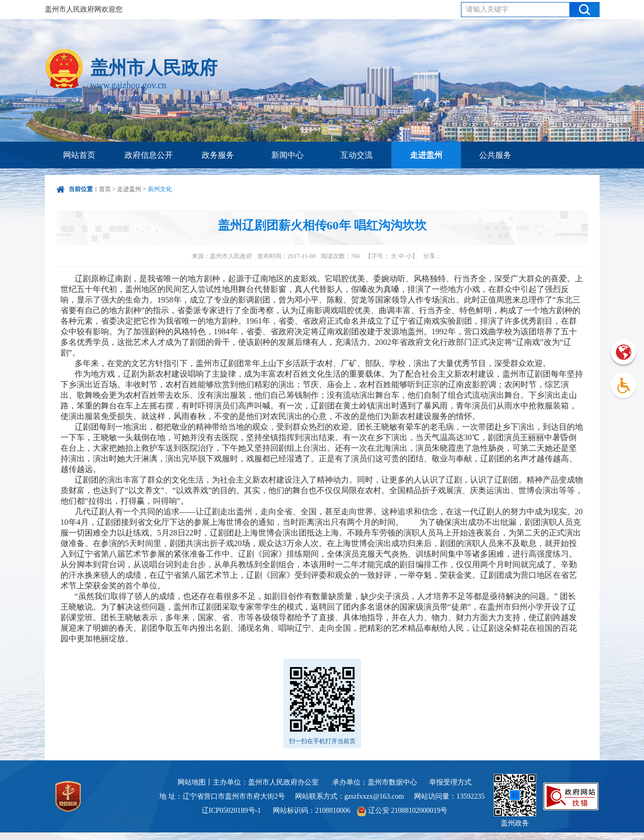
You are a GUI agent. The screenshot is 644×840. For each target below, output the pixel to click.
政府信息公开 (149, 155)
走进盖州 (426, 155)
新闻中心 (287, 155)
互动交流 (357, 155)
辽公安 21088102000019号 (402, 811)
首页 (105, 189)
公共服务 (495, 155)
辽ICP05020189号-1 (232, 811)
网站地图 (192, 782)
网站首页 (79, 155)
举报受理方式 (450, 782)
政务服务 (218, 155)
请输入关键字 (487, 9)
